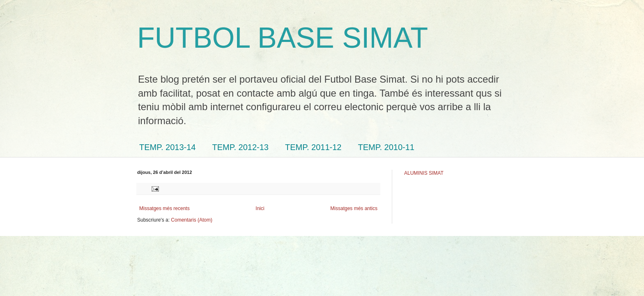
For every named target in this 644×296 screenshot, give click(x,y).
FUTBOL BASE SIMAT (283, 38)
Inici (260, 208)
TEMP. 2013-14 (168, 147)
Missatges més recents (164, 208)
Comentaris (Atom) (192, 220)
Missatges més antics (354, 208)
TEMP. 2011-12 (313, 147)
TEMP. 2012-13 (241, 147)
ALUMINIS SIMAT (424, 173)
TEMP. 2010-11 (386, 147)
